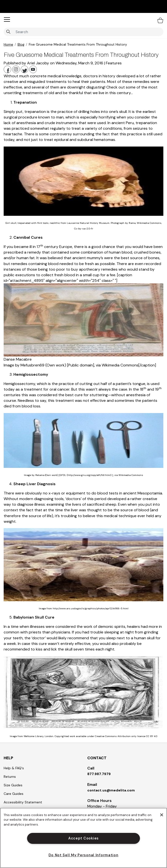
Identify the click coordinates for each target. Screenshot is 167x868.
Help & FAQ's (14, 768)
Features (114, 63)
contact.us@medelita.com (111, 790)
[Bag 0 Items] (160, 20)
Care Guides (14, 794)
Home (8, 44)
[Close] (162, 815)
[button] (7, 20)
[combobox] (83, 32)
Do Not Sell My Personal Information (83, 855)
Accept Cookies (83, 838)
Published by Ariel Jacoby (27, 63)
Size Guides (13, 785)
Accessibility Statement (23, 802)
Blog (21, 44)
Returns (10, 777)
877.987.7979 (99, 774)
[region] (83, 838)
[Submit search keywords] (8, 32)
